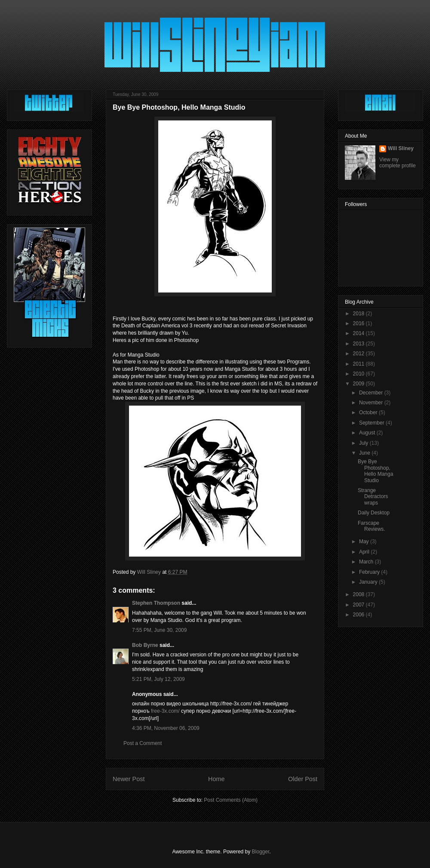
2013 (359, 344)
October (369, 412)
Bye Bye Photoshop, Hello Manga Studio (375, 471)
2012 (359, 354)
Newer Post (129, 779)
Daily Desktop (374, 513)
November (372, 403)
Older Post (303, 779)
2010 (359, 374)
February (370, 572)
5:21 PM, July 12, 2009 (158, 679)
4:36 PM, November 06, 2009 (166, 728)
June (365, 453)
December (372, 393)
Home (216, 779)
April (365, 552)
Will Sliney (401, 148)
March (367, 562)
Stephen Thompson (156, 603)
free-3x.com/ (165, 711)
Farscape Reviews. (372, 526)
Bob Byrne (145, 645)
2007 (359, 605)
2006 (359, 615)
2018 (359, 314)
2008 (359, 594)
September (372, 423)
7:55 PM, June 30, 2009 (159, 630)
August (368, 433)
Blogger (261, 852)
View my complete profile (398, 163)
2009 (359, 384)
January (369, 582)
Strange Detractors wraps (373, 497)
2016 (359, 323)
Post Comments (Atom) (231, 800)
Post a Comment (143, 743)
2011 (359, 364)
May (365, 542)
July (364, 443)
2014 (359, 333)
